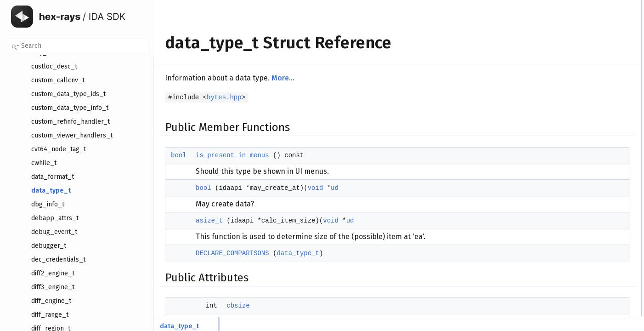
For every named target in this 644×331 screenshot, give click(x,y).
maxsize (560, 167)
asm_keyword (567, 126)
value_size (563, 137)
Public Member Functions (573, 5)
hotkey (558, 116)
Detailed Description (567, 177)
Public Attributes (562, 56)
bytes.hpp (224, 97)
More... (283, 78)
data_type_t (298, 253)
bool (179, 155)
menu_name (565, 106)
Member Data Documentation (579, 238)
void (316, 188)
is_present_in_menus (232, 155)
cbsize (238, 306)
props (557, 86)
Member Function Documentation (583, 187)
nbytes (558, 157)
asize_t (209, 221)
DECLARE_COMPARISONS (232, 253)
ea (553, 147)
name (557, 96)
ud (335, 188)
